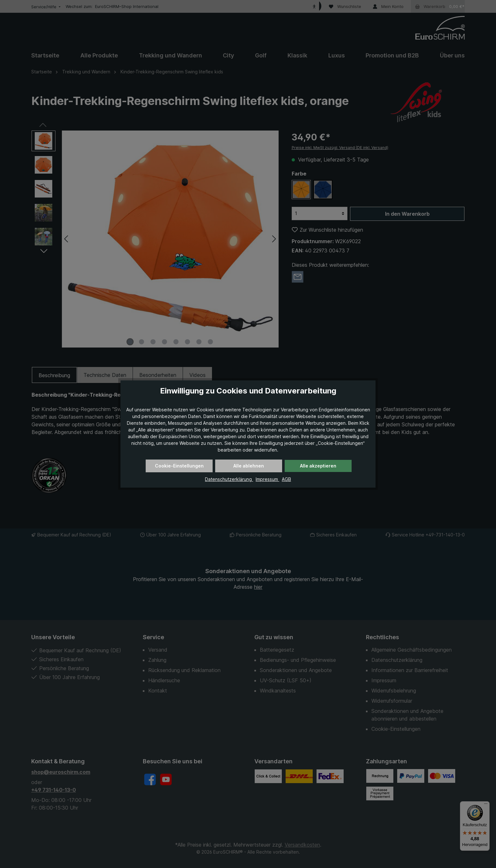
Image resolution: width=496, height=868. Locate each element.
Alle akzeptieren (318, 466)
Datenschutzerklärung (229, 479)
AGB (286, 479)
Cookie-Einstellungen (179, 466)
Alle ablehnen (249, 466)
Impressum (267, 479)
